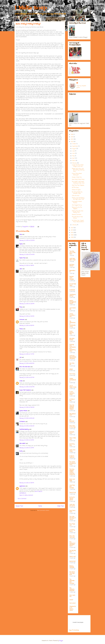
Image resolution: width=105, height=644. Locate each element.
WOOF (71, 600)
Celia (21, 235)
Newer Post (19, 506)
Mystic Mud (22, 258)
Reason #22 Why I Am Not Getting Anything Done (78, 170)
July (73, 151)
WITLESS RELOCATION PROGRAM (73, 357)
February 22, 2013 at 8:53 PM (27, 363)
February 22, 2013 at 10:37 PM (27, 387)
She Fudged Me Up (77, 205)
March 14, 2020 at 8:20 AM (26, 495)
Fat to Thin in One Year (73, 427)
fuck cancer (73, 603)
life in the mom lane (25, 367)
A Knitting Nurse (72, 531)
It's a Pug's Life (72, 525)
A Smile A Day (72, 400)
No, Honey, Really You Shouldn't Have (77, 193)
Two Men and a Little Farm (72, 253)
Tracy (21, 307)
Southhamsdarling (24, 429)
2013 (72, 142)
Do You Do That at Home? (72, 499)
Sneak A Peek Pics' (77, 177)
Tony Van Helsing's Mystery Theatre (72, 407)
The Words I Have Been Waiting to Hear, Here (78, 182)
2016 (72, 135)
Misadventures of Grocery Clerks (73, 608)
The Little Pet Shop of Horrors (72, 518)
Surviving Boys (72, 445)
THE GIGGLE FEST (73, 415)
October (74, 144)
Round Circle (73, 493)
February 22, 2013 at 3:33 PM (27, 316)
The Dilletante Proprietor (72, 589)
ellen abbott (22, 444)
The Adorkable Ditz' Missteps (72, 581)
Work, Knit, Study (72, 451)
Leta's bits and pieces (72, 505)
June (74, 153)
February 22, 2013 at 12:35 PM (27, 241)
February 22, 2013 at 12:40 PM (27, 255)
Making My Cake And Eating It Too (78, 212)
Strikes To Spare (76, 190)
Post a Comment (22, 499)
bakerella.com (72, 271)
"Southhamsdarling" (73, 295)
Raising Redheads (72, 567)
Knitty (21, 451)
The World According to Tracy (73, 463)
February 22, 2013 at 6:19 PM (27, 326)
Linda (21, 381)
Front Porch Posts (72, 511)
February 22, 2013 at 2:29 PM (27, 304)
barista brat (72, 561)
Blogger (61, 641)
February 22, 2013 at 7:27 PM (27, 354)
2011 (72, 230)
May (73, 156)
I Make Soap (31, 8)
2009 (72, 235)
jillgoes (71, 369)
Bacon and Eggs (72, 480)
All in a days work (73, 439)
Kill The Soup (75, 188)
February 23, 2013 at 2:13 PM (27, 440)
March (74, 161)
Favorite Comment (77, 215)
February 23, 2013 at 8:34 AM (27, 418)
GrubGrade (72, 290)
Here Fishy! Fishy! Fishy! (78, 179)
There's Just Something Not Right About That (78, 199)
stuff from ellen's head (72, 259)
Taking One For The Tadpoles (77, 208)
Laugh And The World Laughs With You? (78, 166)
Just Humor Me (73, 309)
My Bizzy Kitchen (72, 265)
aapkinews (22, 486)
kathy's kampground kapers (73, 302)
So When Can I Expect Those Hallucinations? (78, 221)
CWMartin (22, 422)
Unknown (22, 320)
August (74, 149)
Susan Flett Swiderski (25, 390)
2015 (72, 137)
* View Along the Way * (72, 393)
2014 (72, 139)
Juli (20, 357)
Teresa (21, 329)
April (74, 158)
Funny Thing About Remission (77, 174)
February (75, 163)
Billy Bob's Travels (72, 339)
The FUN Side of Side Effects (77, 218)
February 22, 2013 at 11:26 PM (27, 407)
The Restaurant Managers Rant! (72, 544)
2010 (72, 233)
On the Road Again (73, 285)
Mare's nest (73, 557)
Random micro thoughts (72, 278)
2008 (72, 237)
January (75, 225)
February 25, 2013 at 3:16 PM (27, 483)
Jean (21, 269)
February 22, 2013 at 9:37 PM (27, 378)
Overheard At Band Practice (77, 202)
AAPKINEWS (23, 493)
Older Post (61, 506)
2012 (72, 228)
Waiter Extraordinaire (73, 380)
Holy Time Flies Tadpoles (78, 185)
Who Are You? (76, 196)
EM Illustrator (72, 421)
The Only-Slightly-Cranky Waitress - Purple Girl (72, 472)
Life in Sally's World (73, 387)
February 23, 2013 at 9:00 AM (27, 426)
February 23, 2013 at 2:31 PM (27, 448)
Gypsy (21, 244)
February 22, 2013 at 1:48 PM (27, 266)
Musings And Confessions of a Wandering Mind (73, 348)
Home (40, 506)
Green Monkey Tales (71, 333)
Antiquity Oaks (72, 433)
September (75, 146)
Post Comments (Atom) (43, 511)
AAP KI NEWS (39, 492)
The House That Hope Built (72, 573)
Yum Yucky (72, 374)
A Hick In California (72, 457)
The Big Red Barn (73, 551)
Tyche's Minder (23, 411)
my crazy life (72, 364)
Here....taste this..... (72, 596)
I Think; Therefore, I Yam (72, 315)
